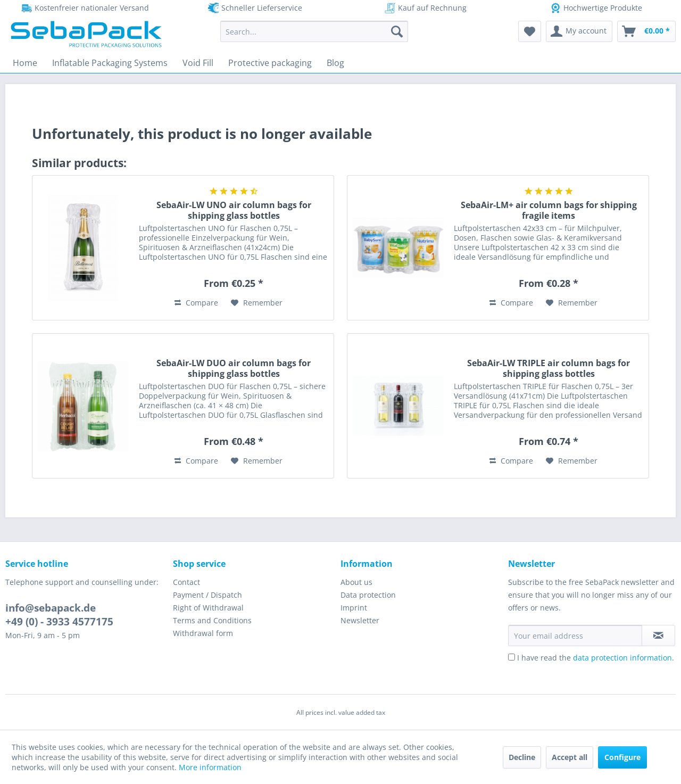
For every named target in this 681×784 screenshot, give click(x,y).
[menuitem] (314, 31)
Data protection (368, 595)
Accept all (570, 757)
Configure (622, 757)
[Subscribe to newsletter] (658, 636)
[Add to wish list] (257, 303)
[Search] (397, 31)
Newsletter (360, 620)
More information (210, 767)
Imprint (354, 608)
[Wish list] (530, 31)
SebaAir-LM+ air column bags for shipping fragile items (549, 210)
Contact (186, 582)
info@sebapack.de (51, 608)
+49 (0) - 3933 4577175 (59, 622)
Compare (196, 303)
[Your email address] (575, 636)
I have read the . (596, 658)
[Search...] (314, 31)
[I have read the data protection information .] (512, 657)
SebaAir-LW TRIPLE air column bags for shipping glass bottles (549, 368)
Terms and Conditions (212, 620)
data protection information (622, 658)
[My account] (579, 31)
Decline (522, 757)
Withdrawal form (203, 633)
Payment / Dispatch (207, 595)
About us (356, 582)
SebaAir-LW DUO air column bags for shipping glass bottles (234, 368)
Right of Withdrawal (208, 608)
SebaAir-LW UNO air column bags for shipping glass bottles (234, 210)
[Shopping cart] (646, 31)
